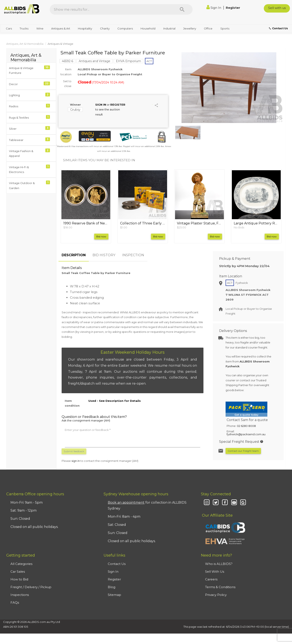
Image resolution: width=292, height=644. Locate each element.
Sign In (214, 8)
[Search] (182, 9)
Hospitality (85, 28)
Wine (40, 28)
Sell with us (277, 8)
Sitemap (114, 595)
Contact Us (117, 564)
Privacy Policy (216, 595)
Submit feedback (74, 451)
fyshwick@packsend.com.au (246, 434)
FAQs (15, 602)
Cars (9, 28)
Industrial (169, 28)
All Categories (21, 564)
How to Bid (19, 579)
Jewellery (190, 28)
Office (208, 28)
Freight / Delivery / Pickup (31, 587)
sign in (76, 461)
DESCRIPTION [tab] (74, 255)
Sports (225, 28)
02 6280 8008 (246, 426)
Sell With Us (215, 572)
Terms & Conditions (220, 587)
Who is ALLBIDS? (219, 564)
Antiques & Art (61, 28)
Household (148, 28)
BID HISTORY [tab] (104, 255)
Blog (112, 587)
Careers (211, 579)
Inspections (20, 595)
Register (233, 8)
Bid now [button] (101, 236)
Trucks (24, 28)
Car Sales (18, 572)
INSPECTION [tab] (133, 255)
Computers (125, 28)
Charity (105, 28)
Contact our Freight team (243, 451)
